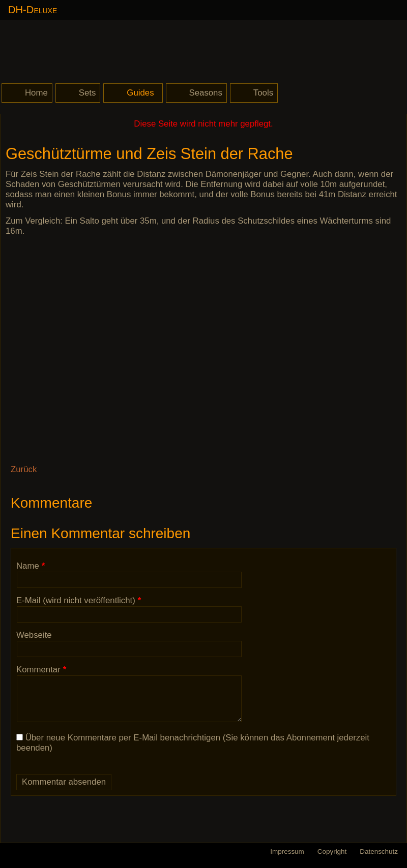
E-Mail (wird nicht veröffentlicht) (79, 600)
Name (35, 566)
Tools (263, 93)
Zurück (24, 469)
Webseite (34, 635)
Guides (140, 93)
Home (36, 93)
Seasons (206, 93)
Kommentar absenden (64, 782)
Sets (88, 93)
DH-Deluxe (33, 10)
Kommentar (41, 670)
